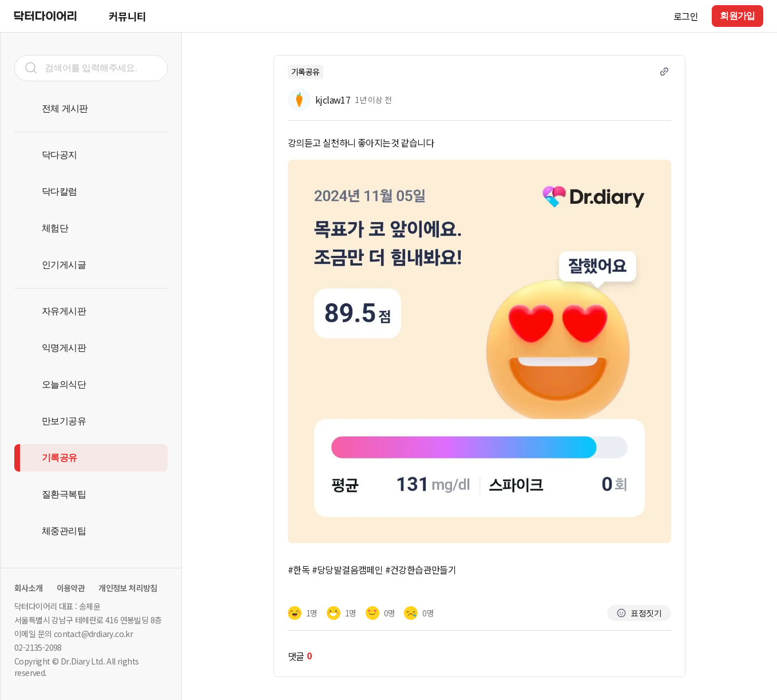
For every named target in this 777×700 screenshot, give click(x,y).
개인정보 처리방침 (128, 588)
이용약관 (71, 588)
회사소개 (29, 588)
